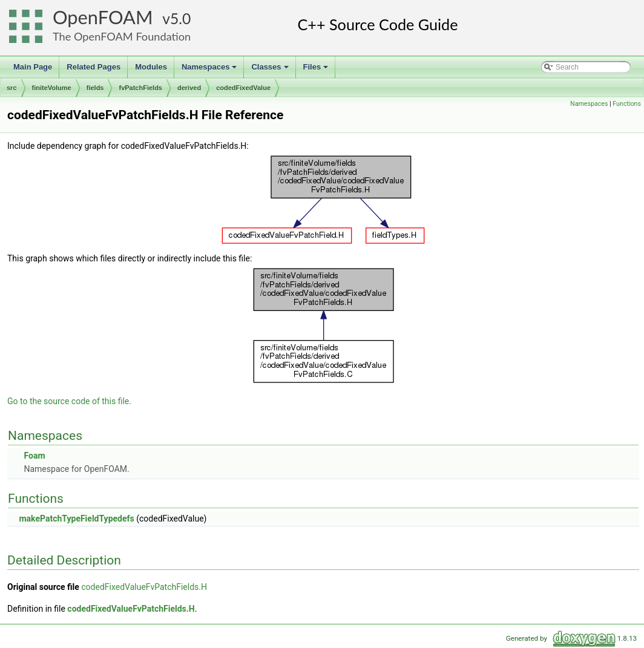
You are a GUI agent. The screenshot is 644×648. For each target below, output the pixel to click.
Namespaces (210, 70)
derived (189, 88)
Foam (34, 456)
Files (317, 70)
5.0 (180, 18)
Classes (271, 70)
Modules (151, 67)
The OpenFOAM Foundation (122, 36)
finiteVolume (52, 88)
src (12, 88)
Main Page (33, 67)
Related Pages (94, 67)
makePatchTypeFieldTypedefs (76, 519)
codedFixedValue (243, 88)
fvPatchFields (140, 88)
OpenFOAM (103, 17)
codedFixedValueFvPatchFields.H (144, 587)
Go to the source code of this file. (69, 401)
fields (95, 88)
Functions (627, 104)
